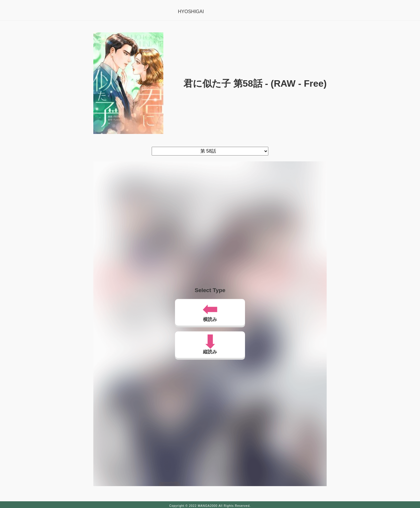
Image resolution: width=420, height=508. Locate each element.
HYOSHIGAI (191, 12)
